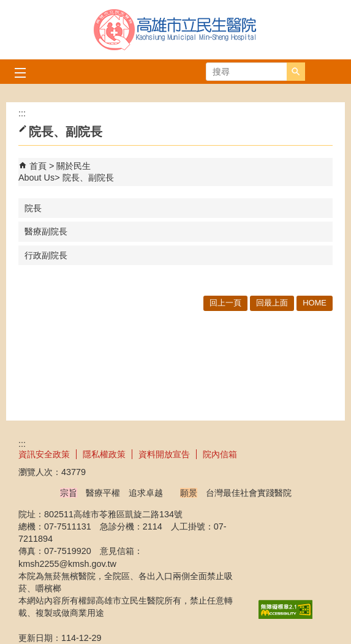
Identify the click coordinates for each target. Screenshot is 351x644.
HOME (315, 303)
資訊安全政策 (44, 454)
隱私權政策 (104, 454)
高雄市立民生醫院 (176, 30)
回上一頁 (225, 303)
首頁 (38, 166)
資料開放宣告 (164, 454)
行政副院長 (46, 255)
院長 (33, 208)
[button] (296, 72)
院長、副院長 (88, 178)
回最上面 (272, 303)
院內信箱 (220, 454)
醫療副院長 (46, 231)
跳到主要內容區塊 (6, 6)
